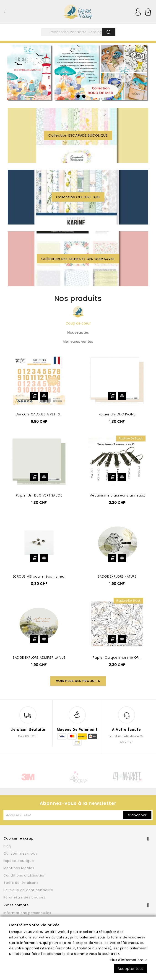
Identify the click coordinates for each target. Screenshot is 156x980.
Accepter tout (130, 968)
